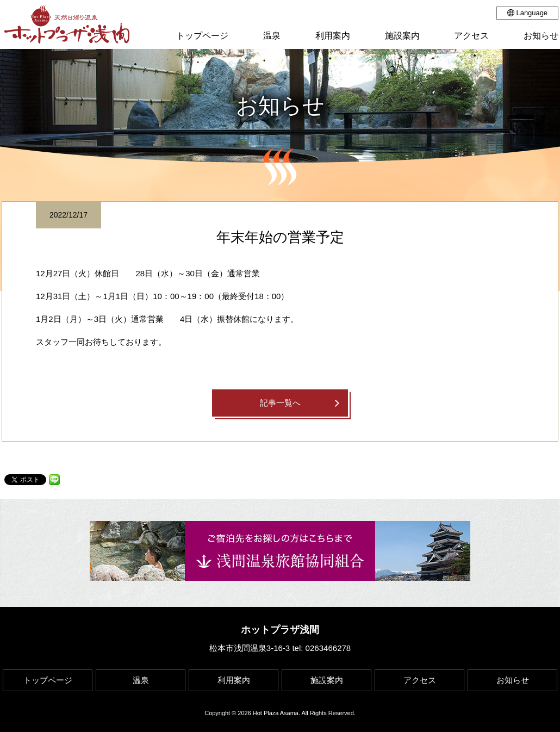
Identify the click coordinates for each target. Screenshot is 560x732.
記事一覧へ (280, 403)
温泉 (141, 680)
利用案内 (234, 680)
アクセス (420, 680)
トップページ (48, 680)
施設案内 (327, 680)
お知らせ (513, 680)
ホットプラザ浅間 (280, 630)
